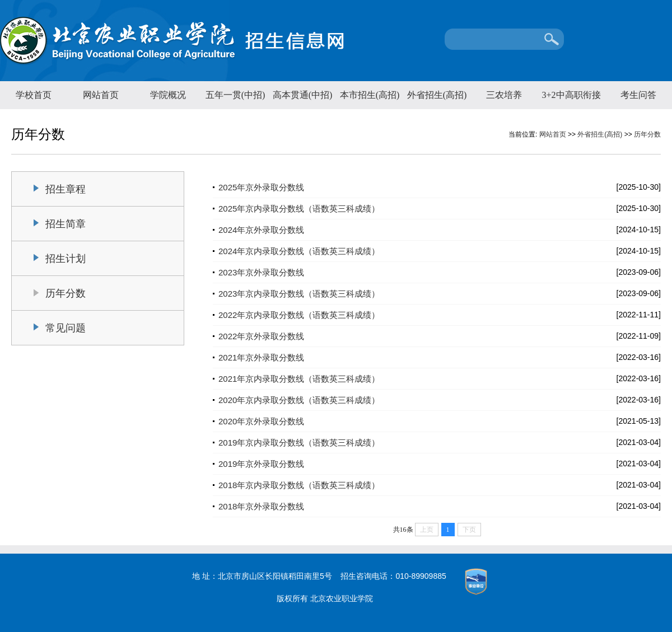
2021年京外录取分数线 (261, 357)
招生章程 (66, 189)
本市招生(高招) (370, 95)
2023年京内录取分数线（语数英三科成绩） (299, 294)
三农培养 (504, 95)
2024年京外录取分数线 (261, 230)
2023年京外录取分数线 (261, 272)
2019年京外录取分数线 (261, 464)
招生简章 (66, 224)
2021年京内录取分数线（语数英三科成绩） (299, 379)
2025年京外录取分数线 (261, 187)
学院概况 (168, 95)
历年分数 (647, 134)
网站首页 (101, 95)
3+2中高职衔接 (571, 95)
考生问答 (638, 95)
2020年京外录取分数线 (261, 421)
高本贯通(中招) (303, 95)
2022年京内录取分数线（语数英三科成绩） (299, 315)
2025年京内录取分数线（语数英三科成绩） (299, 209)
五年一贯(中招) (235, 95)
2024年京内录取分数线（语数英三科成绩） (299, 251)
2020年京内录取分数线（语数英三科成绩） (299, 400)
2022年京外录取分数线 (261, 336)
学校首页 (34, 95)
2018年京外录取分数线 (261, 506)
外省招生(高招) (437, 95)
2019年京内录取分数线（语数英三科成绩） (299, 443)
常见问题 (66, 328)
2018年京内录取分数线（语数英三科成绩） (299, 485)
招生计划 (66, 259)
